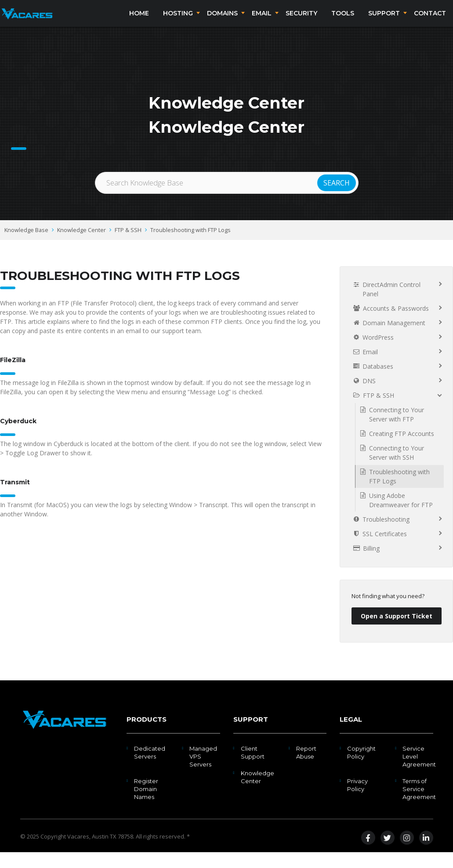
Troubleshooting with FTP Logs (190, 245)
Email (262, 21)
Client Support (253, 768)
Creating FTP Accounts (402, 449)
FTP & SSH (128, 245)
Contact (430, 21)
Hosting (178, 21)
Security (301, 21)
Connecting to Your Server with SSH (397, 469)
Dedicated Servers (150, 768)
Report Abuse (306, 768)
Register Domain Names (146, 805)
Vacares (78, 852)
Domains (222, 21)
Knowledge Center (82, 245)
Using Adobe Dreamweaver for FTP (401, 516)
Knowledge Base (26, 245)
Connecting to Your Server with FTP (397, 430)
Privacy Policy (357, 801)
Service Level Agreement (419, 772)
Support (384, 21)
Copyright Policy (361, 768)
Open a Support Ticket (397, 632)
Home (139, 21)
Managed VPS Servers (203, 772)
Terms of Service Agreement (419, 805)
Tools (343, 21)
